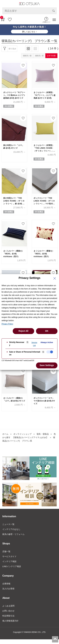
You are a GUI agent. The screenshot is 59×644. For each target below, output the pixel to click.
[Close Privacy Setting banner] (55, 278)
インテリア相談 (9, 561)
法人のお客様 (8, 589)
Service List (34, 344)
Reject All (23, 331)
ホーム (5, 434)
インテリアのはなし (11, 529)
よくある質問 (8, 606)
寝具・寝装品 (43, 434)
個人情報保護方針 (10, 621)
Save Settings (47, 365)
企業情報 (6, 584)
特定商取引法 (8, 616)
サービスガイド (9, 556)
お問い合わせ (8, 611)
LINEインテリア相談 (12, 566)
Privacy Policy (7, 324)
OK (47, 331)
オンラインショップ (22, 434)
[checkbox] (50, 352)
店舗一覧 (6, 551)
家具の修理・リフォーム (13, 534)
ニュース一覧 (8, 524)
